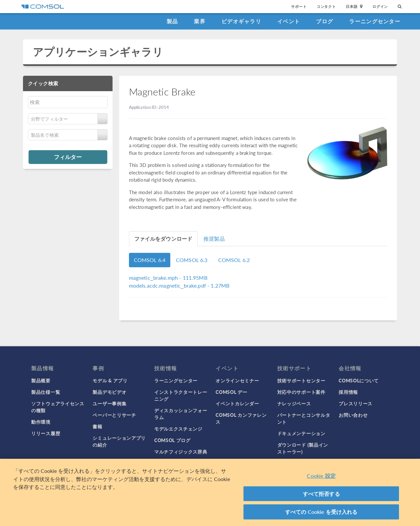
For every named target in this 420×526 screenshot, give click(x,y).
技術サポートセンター (301, 380)
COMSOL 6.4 (150, 260)
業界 (200, 21)
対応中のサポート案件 (301, 392)
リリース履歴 (46, 433)
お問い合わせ (353, 415)
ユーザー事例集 (109, 403)
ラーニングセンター (375, 21)
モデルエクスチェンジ (178, 429)
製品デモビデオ (109, 392)
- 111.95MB (168, 278)
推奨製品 (214, 239)
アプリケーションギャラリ (98, 52)
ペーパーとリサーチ (114, 415)
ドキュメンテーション (301, 433)
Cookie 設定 (321, 476)
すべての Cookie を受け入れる (321, 512)
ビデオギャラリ (241, 21)
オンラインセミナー (237, 380)
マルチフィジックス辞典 (181, 452)
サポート (299, 6)
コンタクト (326, 6)
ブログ (325, 21)
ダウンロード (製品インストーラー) (303, 448)
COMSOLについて (359, 380)
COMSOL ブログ (172, 440)
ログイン (380, 6)
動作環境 (41, 422)
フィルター (68, 157)
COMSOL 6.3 (192, 260)
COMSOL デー (231, 392)
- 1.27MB (179, 285)
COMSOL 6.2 (234, 260)
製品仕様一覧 (46, 392)
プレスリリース (356, 403)
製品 (172, 21)
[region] (210, 492)
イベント (289, 21)
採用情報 (348, 392)
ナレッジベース (294, 403)
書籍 (97, 426)
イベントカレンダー (237, 403)
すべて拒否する (321, 494)
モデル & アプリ (110, 380)
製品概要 (41, 380)
